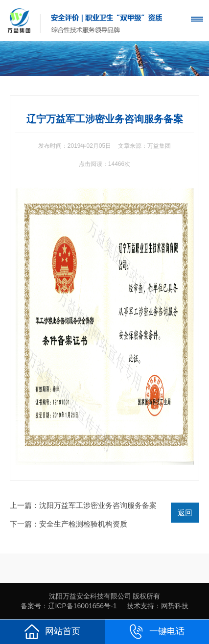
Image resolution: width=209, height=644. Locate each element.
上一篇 (83, 505)
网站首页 (52, 632)
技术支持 (140, 606)
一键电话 (157, 632)
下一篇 (69, 524)
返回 (185, 513)
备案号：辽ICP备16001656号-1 (69, 606)
